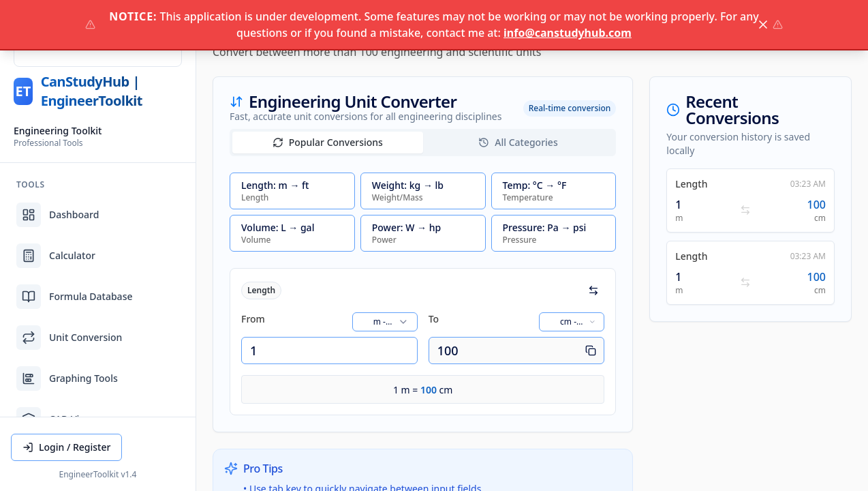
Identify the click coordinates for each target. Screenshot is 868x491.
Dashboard (58, 215)
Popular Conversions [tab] (328, 142)
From (253, 319)
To (434, 319)
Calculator (56, 256)
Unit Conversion (69, 338)
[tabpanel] (423, 294)
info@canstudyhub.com (568, 33)
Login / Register (66, 447)
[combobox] (385, 322)
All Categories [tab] (518, 142)
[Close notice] (763, 25)
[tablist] (423, 143)
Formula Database (74, 297)
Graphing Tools (67, 378)
